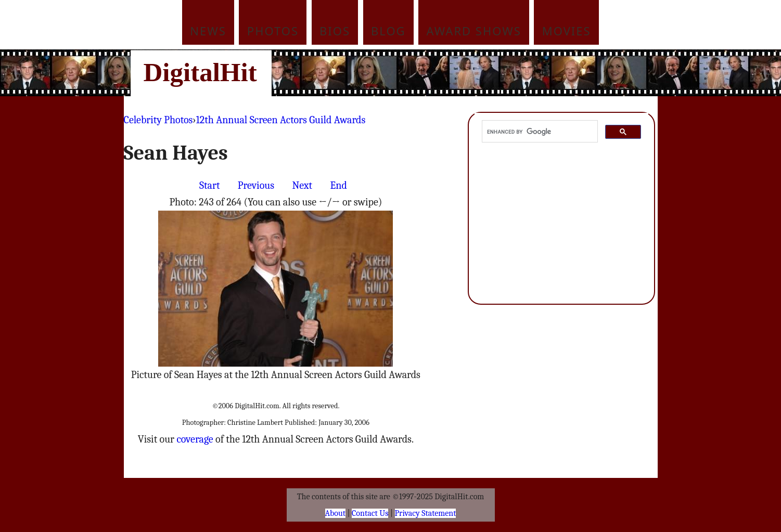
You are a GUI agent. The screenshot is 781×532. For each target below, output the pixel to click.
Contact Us (370, 513)
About (335, 513)
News (208, 31)
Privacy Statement (426, 513)
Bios (335, 31)
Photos (273, 31)
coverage (195, 439)
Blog (388, 31)
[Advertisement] (461, 73)
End (338, 185)
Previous (256, 185)
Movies (567, 31)
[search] (539, 132)
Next (302, 185)
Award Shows (474, 31)
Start (209, 185)
